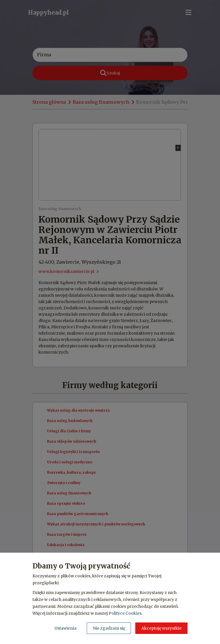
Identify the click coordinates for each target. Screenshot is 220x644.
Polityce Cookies (125, 613)
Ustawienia (65, 628)
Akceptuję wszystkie (161, 628)
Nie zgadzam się (109, 628)
